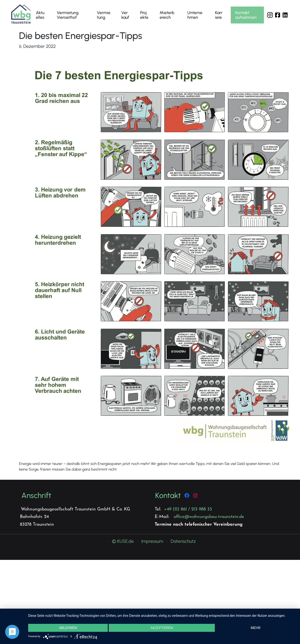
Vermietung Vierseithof (68, 15)
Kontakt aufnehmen (246, 15)
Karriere (219, 15)
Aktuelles (40, 15)
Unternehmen (195, 15)
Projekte (144, 15)
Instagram (270, 15)
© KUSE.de (123, 541)
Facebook (277, 15)
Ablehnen (68, 628)
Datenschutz (183, 541)
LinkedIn (285, 15)
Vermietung (104, 15)
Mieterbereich (167, 15)
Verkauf (125, 15)
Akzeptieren (162, 628)
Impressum (152, 541)
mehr (256, 628)
